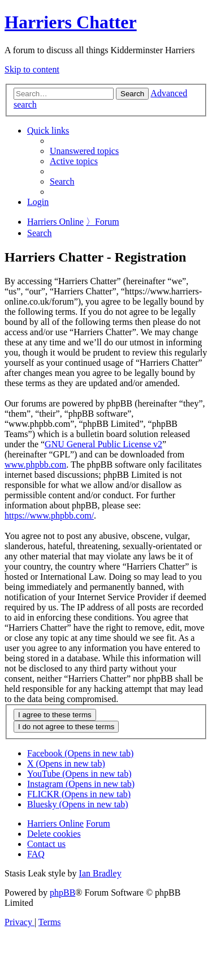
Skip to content (32, 69)
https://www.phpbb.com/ (49, 515)
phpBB (62, 893)
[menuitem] (84, 151)
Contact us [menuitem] (46, 844)
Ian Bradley (100, 873)
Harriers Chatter (71, 22)
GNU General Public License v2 (103, 444)
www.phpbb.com (35, 465)
